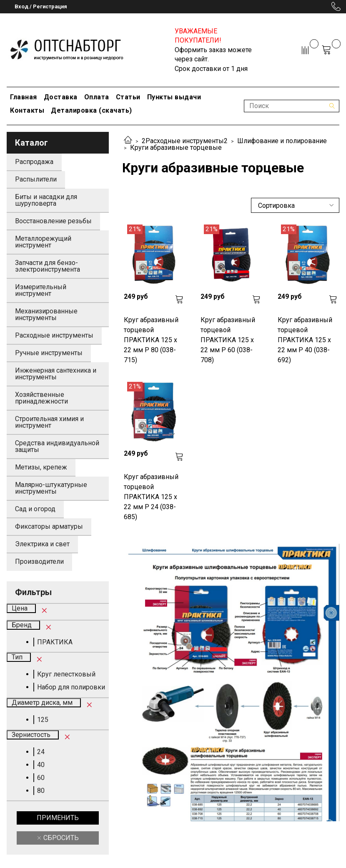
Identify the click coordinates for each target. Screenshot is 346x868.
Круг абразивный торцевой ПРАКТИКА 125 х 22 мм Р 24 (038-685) (151, 497)
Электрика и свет (42, 544)
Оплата (97, 97)
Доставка (61, 97)
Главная (24, 97)
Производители (39, 561)
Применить (58, 818)
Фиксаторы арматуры (49, 526)
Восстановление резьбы (53, 221)
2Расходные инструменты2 (185, 141)
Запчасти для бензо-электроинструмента (48, 266)
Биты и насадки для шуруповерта (46, 200)
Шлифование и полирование (282, 141)
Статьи (128, 97)
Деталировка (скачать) (92, 110)
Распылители (36, 179)
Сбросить (60, 838)
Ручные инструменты (49, 353)
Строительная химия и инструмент (49, 422)
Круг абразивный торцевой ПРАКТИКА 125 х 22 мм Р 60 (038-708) (228, 340)
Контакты (27, 110)
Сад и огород (35, 509)
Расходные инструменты (54, 335)
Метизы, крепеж (41, 467)
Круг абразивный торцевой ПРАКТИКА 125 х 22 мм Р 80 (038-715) (151, 340)
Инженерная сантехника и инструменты (56, 374)
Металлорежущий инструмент (43, 242)
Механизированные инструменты (46, 314)
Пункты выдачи (174, 97)
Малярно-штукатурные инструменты (51, 488)
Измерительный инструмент (41, 290)
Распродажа (34, 162)
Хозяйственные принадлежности (41, 398)
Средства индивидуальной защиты (57, 446)
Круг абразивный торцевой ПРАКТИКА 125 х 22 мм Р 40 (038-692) (305, 340)
